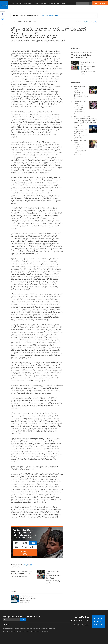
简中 (17, 3)
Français (30, 3)
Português (47, 3)
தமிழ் (95, 22)
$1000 (25, 547)
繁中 (20, 3)
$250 (33, 543)
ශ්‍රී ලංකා (30, 565)
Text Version (7, 625)
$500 (17, 547)
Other (33, 547)
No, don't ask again (52, 15)
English (25, 3)
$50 (17, 543)
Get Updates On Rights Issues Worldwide (22, 616)
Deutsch (36, 3)
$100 (25, 543)
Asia (25, 565)
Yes (43, 15)
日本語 (41, 3)
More (65, 3)
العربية (12, 3)
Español (59, 3)
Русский (53, 3)
